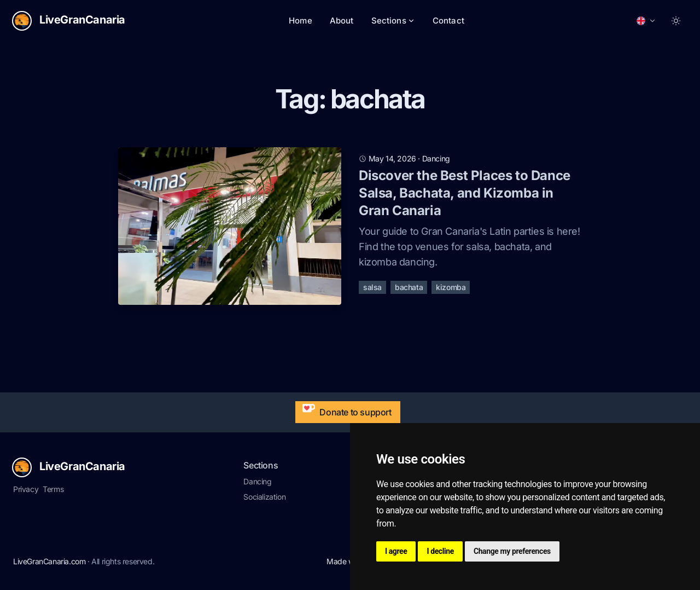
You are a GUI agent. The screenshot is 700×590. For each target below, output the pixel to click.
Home (301, 21)
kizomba (451, 287)
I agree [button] (396, 551)
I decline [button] (440, 551)
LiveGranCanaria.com (49, 561)
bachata (409, 287)
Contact (448, 21)
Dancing (257, 481)
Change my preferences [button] (512, 551)
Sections (393, 21)
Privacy (26, 489)
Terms (53, 489)
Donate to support (344, 409)
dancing (436, 158)
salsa (372, 287)
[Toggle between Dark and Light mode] (676, 21)
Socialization (264, 497)
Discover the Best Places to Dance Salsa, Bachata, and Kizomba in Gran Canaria (465, 193)
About (342, 21)
